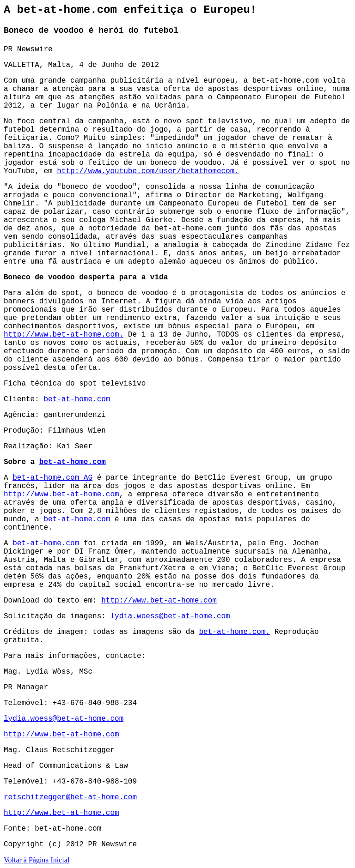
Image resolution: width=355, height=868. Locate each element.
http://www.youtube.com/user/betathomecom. (148, 171)
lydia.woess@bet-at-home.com (170, 616)
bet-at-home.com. (234, 632)
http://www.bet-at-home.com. (64, 335)
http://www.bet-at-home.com (61, 494)
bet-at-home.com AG (52, 478)
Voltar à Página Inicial (37, 860)
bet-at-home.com (77, 399)
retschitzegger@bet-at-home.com (70, 797)
